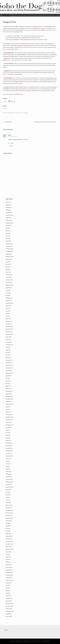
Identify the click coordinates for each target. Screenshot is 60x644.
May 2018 (8, 295)
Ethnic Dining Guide (29, 58)
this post (12, 38)
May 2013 (8, 407)
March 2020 (8, 241)
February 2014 (9, 391)
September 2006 (9, 611)
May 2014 (8, 383)
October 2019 (9, 254)
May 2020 (8, 236)
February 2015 (9, 360)
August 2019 (9, 259)
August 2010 (9, 490)
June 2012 (8, 433)
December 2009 (9, 510)
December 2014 (9, 365)
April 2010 (8, 500)
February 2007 (9, 598)
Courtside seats (7, 122)
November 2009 (9, 513)
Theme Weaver (45, 641)
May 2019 (8, 267)
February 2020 (9, 244)
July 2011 (8, 461)
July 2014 (8, 378)
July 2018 (8, 290)
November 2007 (9, 575)
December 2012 (9, 417)
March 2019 (8, 272)
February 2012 (9, 443)
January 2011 (9, 477)
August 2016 (9, 337)
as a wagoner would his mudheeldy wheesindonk (45, 122)
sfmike (9, 135)
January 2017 (9, 324)
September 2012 (9, 425)
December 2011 (9, 448)
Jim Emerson (23, 89)
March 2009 (8, 534)
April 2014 (8, 386)
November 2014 (9, 368)
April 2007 (8, 593)
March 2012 (8, 440)
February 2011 (9, 474)
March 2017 (8, 319)
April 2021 (8, 231)
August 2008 (9, 552)
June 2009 (8, 526)
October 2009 (9, 516)
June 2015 (8, 350)
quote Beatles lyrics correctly (38, 28)
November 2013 (9, 399)
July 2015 (8, 347)
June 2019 (8, 264)
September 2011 (9, 456)
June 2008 (8, 557)
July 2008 (8, 554)
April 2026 (8, 202)
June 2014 (8, 381)
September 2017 (9, 303)
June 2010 (8, 495)
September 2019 (9, 257)
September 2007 (9, 580)
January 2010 (9, 508)
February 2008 (9, 567)
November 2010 (9, 482)
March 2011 (8, 472)
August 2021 (9, 226)
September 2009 (9, 518)
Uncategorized (11, 113)
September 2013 (9, 404)
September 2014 (9, 373)
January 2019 (9, 277)
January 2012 (9, 446)
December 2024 (9, 215)
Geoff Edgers (6, 89)
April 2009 (8, 531)
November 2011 (9, 451)
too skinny (20, 83)
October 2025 (9, 207)
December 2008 (9, 541)
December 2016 (9, 327)
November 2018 (9, 280)
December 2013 (9, 396)
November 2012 (9, 420)
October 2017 (9, 301)
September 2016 (9, 334)
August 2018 (9, 288)
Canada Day (22, 80)
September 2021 (9, 223)
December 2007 (9, 572)
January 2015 (9, 363)
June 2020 (8, 233)
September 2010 (9, 487)
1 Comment (25, 113)
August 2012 (9, 427)
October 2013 (9, 402)
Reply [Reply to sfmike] (11, 146)
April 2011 (8, 469)
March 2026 (8, 205)
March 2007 (8, 596)
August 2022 (9, 218)
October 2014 (9, 371)
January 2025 (9, 213)
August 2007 (9, 583)
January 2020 (9, 246)
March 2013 (8, 412)
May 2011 (8, 466)
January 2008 (9, 570)
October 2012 (9, 422)
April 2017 (8, 316)
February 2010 (9, 505)
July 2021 (8, 228)
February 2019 (9, 275)
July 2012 (8, 430)
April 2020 (8, 238)
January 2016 (9, 342)
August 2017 (9, 306)
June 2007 (8, 588)
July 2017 (8, 308)
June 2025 (8, 210)
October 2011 (9, 453)
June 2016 (8, 339)
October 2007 (9, 578)
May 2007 (8, 591)
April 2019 (8, 270)
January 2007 (9, 601)
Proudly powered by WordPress (20, 641)
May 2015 (8, 352)
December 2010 (9, 479)
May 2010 (8, 497)
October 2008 (9, 547)
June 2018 (8, 293)
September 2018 (9, 285)
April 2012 (8, 438)
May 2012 (8, 435)
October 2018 (9, 282)
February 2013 (9, 415)
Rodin (16, 94)
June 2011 (8, 464)
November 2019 (9, 251)
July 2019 (8, 262)
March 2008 (8, 565)
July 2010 (8, 492)
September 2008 (9, 549)
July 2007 (8, 585)
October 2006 (9, 609)
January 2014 (9, 394)
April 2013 (8, 409)
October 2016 (9, 332)
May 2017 (8, 314)
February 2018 (9, 298)
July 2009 (8, 523)
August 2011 (9, 459)
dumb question (18, 74)
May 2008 (8, 560)
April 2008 (8, 562)
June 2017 (8, 311)
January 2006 (9, 616)
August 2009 (9, 521)
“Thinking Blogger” (48, 26)
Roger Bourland (27, 46)
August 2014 (9, 376)
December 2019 (9, 249)
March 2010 (8, 503)
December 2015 (9, 345)
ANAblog (19, 46)
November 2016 (9, 329)
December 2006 (9, 604)
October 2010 (9, 484)
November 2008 (9, 544)
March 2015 (8, 358)
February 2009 (9, 536)
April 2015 (8, 355)
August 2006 (9, 614)
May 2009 (8, 528)
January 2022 (9, 220)
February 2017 (9, 321)
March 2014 (8, 389)
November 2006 (9, 606)
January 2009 (9, 539)
